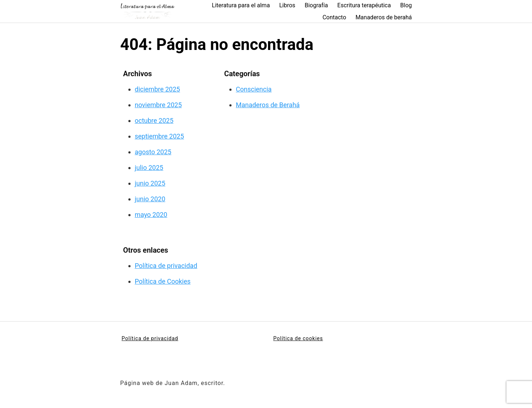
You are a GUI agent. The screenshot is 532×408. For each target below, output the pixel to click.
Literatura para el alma (241, 5)
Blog (406, 5)
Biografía (316, 5)
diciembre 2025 (158, 89)
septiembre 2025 (160, 136)
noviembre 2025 (158, 105)
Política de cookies (298, 338)
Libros (287, 5)
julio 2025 (149, 168)
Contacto (334, 17)
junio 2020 (150, 199)
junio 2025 (150, 183)
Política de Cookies (163, 281)
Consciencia (254, 89)
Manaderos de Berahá (268, 105)
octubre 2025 (154, 121)
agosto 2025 (153, 152)
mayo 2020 (151, 215)
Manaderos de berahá (384, 17)
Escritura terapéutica (364, 5)
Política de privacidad (166, 266)
